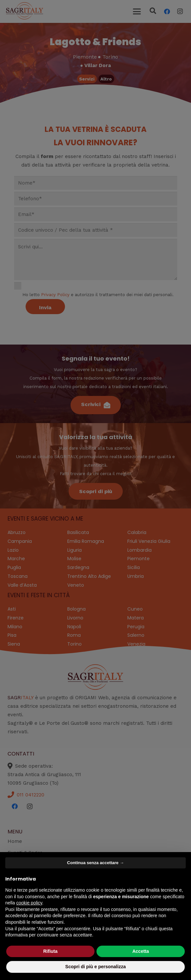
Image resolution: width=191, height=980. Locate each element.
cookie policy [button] (29, 903)
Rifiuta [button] (51, 951)
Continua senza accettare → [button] (95, 863)
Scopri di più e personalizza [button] (95, 967)
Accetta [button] (141, 951)
